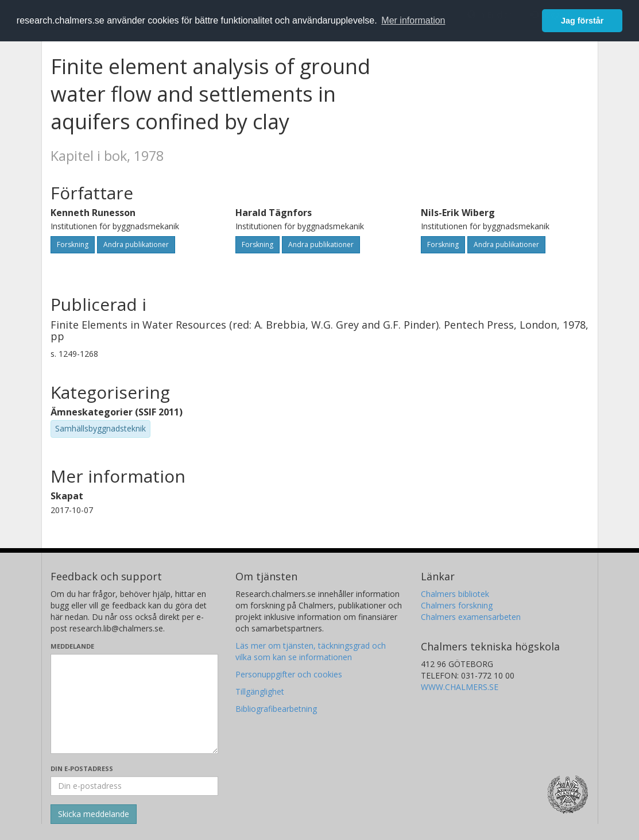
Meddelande (72, 646)
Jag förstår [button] (582, 21)
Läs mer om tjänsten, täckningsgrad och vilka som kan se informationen (311, 651)
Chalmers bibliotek (455, 594)
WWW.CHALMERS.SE (460, 687)
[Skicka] (94, 814)
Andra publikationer (136, 244)
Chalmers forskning (457, 605)
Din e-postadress (82, 768)
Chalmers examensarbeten (471, 617)
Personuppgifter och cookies (289, 674)
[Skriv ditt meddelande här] (135, 704)
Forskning (73, 244)
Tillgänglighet (260, 691)
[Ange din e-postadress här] (135, 786)
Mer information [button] (413, 20)
